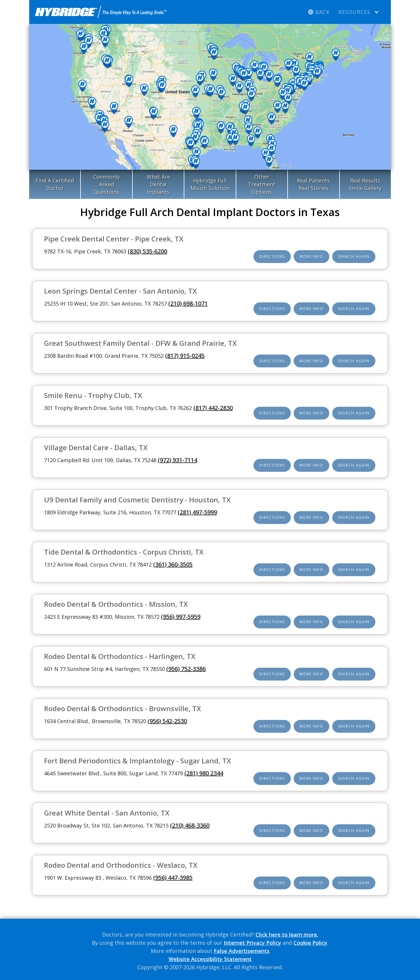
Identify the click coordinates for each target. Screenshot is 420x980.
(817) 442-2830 (213, 408)
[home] (101, 12)
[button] (359, 12)
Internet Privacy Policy (252, 943)
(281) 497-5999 (197, 512)
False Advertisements (242, 951)
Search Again (354, 256)
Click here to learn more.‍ (287, 935)
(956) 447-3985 (173, 878)
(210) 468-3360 (190, 825)
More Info (311, 256)
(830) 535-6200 (147, 251)
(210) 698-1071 (188, 303)
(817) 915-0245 (185, 356)
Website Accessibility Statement (210, 959)
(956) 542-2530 (167, 721)
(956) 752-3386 (186, 669)
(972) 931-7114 (177, 460)
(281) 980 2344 (204, 773)
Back (319, 12)
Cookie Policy (310, 943)
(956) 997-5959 (181, 617)
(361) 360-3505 (173, 564)
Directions (272, 256)
